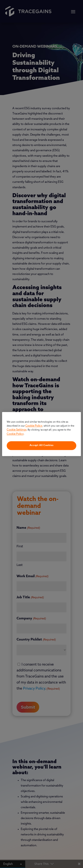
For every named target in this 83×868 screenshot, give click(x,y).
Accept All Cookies (41, 445)
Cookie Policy (34, 426)
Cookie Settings (17, 430)
